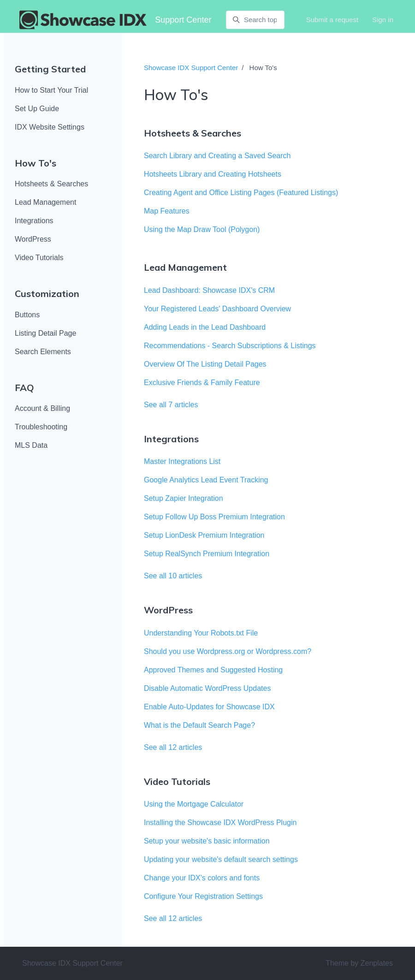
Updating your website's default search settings (221, 859)
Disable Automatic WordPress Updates (207, 688)
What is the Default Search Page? (199, 725)
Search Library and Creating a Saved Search (217, 156)
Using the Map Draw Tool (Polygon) (202, 229)
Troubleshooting (41, 427)
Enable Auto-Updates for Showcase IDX (209, 707)
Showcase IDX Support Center (191, 68)
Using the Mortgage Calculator (194, 804)
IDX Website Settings (50, 127)
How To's (36, 163)
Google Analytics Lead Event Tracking (206, 480)
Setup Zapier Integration (184, 498)
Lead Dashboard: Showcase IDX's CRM (209, 290)
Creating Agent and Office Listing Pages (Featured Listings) (241, 193)
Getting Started (50, 69)
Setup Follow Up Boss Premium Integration (214, 517)
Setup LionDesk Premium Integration (204, 535)
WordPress (33, 239)
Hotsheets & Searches (51, 184)
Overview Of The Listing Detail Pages (205, 364)
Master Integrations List (182, 461)
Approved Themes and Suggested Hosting (213, 670)
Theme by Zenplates (359, 962)
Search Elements (43, 352)
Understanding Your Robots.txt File (201, 633)
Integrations (34, 221)
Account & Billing (42, 408)
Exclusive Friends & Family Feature (202, 383)
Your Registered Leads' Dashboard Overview (217, 309)
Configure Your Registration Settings (203, 896)
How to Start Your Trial (51, 90)
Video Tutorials (39, 258)
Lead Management (45, 202)
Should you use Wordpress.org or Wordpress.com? (228, 651)
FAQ (24, 388)
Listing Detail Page (45, 333)
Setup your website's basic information (207, 841)
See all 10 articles (173, 576)
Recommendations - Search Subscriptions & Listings (230, 346)
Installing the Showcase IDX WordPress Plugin (220, 823)
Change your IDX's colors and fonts (202, 878)
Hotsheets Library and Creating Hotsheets (213, 174)
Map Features (167, 211)
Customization (47, 294)
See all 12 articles (173, 747)
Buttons (27, 315)
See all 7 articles (171, 405)
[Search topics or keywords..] (255, 20)
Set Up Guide (37, 109)
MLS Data (31, 445)
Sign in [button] (383, 20)
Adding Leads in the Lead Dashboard (205, 327)
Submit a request (332, 20)
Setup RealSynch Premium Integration (207, 554)
